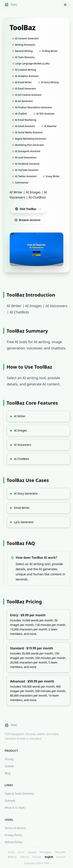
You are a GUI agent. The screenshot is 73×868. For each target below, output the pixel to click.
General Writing (22, 51)
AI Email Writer (22, 82)
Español (32, 852)
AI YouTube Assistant (25, 170)
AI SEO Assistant (44, 114)
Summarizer (20, 183)
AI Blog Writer (48, 51)
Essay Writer (51, 176)
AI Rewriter (49, 126)
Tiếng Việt (60, 852)
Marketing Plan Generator (28, 145)
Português (46, 852)
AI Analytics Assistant (25, 76)
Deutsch (61, 857)
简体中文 (25, 857)
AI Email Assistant (23, 126)
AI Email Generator (24, 89)
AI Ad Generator (22, 101)
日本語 (11, 852)
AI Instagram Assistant (26, 151)
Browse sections (27, 220)
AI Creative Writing (24, 70)
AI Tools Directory (23, 57)
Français (37, 857)
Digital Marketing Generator (29, 139)
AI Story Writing (48, 82)
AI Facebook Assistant (26, 164)
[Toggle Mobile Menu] (65, 5)
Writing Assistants (23, 45)
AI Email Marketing (24, 120)
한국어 (21, 852)
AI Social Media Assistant (27, 132)
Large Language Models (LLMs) (31, 64)
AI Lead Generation (24, 157)
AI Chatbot (19, 114)
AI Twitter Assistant (24, 176)
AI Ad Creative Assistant (27, 95)
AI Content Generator (25, 38)
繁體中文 (12, 857)
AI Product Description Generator (32, 107)
